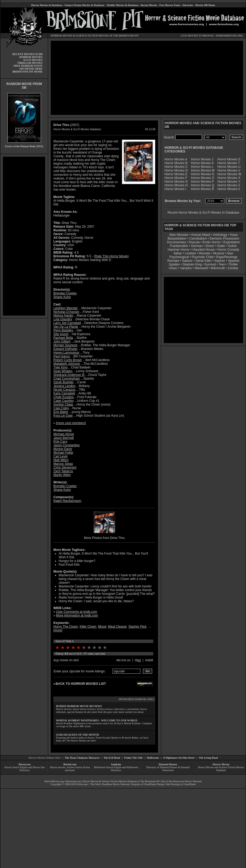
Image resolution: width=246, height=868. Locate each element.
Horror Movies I (175, 189)
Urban (173, 268)
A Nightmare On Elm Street (179, 758)
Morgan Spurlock (65, 345)
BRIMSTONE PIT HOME (27, 72)
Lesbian (191, 253)
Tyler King (60, 367)
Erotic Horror (212, 242)
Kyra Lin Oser (63, 416)
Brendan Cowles (65, 293)
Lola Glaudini (63, 319)
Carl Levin (61, 456)
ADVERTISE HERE (31, 69)
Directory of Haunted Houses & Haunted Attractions (168, 769)
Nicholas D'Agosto (66, 312)
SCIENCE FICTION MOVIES (92, 36)
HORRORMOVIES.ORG (229, 36)
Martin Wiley (62, 475)
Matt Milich (61, 460)
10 (105, 647)
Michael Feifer (63, 453)
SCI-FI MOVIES (33, 60)
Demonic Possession (224, 239)
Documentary (176, 242)
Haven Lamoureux (66, 353)
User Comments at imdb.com (76, 612)
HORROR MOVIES (62, 36)
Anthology (220, 235)
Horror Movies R (203, 189)
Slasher (220, 261)
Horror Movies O (203, 178)
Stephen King (192, 264)
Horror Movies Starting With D (90, 260)
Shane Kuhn (62, 297)
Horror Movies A (176, 159)
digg (138, 660)
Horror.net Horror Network (187, 781)
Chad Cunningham (67, 379)
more (58, 630)
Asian (234, 235)
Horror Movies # (229, 189)
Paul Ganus (62, 356)
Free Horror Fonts (170, 5)
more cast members (71, 423)
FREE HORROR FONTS (28, 66)
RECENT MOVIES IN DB (27, 54)
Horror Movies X (229, 178)
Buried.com (70, 764)
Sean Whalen (63, 371)
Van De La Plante (66, 327)
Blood (102, 627)
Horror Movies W (229, 174)
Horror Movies (221, 764)
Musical (219, 253)
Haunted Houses (168, 764)
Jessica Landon (64, 386)
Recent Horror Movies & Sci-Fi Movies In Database (203, 213)
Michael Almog (64, 434)
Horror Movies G (176, 182)
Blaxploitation (177, 239)
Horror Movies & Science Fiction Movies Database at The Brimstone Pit (121, 781)
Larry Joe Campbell (67, 323)
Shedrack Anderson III (69, 375)
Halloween (153, 758)
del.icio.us (123, 660)
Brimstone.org (73, 781)
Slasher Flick (138, 627)
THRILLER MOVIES (30, 63)
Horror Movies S (229, 159)
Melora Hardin (63, 316)
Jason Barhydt (64, 438)
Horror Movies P (203, 182)
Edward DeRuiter (65, 349)
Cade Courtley (64, 401)
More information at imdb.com (77, 615)
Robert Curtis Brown (68, 360)
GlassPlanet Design (154, 784)
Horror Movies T (229, 163)
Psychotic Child (202, 257)
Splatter (174, 264)
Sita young (61, 334)
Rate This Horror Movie (111, 256)
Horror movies (58, 767)
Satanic (187, 261)
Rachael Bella (63, 338)
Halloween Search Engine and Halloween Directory (116, 769)
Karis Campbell (64, 393)
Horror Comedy (228, 250)
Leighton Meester (66, 308)
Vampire (186, 268)
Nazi (230, 253)
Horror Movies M (203, 170)
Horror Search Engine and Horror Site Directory (25, 769)
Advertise (188, 5)
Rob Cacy (60, 442)
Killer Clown (88, 627)
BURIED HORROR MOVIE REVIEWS (79, 706)
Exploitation (231, 242)
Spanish (234, 261)
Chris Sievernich (65, 467)
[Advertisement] (24, 236)
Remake (173, 261)
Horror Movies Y (229, 182)
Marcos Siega (63, 464)
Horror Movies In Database (47, 5)
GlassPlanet (190, 784)
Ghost (210, 246)
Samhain (116, 764)
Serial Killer (204, 261)
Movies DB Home (205, 5)
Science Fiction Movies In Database (84, 5)
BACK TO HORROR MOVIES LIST (81, 684)
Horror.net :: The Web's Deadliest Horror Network (103, 784)
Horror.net (25, 764)
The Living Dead (208, 758)
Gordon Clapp (63, 404)
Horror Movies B (176, 163)
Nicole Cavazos (64, 390)
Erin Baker (61, 412)
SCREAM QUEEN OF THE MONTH (77, 735)
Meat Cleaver (117, 627)
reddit (149, 660)
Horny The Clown (66, 627)
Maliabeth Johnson (67, 364)
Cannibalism (198, 239)
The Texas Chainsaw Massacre (82, 758)
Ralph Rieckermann (67, 501)
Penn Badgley (63, 330)
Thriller (233, 264)
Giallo (221, 246)
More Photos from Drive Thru (105, 538)
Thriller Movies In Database (122, 5)
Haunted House (204, 250)
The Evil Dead (112, 758)
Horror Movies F (176, 178)
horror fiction (83, 767)
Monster (205, 253)
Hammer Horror (179, 250)
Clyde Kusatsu (64, 397)
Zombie (233, 268)
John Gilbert (62, 341)
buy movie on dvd (66, 660)
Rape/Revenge (227, 257)
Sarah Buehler (64, 382)
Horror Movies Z (229, 185)
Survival (210, 264)
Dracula (194, 242)
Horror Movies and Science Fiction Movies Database (221, 769)
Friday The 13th (133, 758)
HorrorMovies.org (54, 781)
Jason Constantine (66, 445)
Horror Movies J (202, 159)
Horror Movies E (176, 174)
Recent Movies (149, 5)
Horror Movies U (229, 167)
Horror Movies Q (203, 185)
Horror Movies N (203, 174)
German (197, 246)
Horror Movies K (203, 163)
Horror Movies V (229, 170)
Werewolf (201, 268)
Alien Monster (179, 235)
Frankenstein (179, 246)
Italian (178, 253)
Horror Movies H (176, 185)
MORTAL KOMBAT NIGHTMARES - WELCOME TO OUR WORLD (97, 720)
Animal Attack (201, 235)
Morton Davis (63, 449)
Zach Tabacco (63, 471)
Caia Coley (61, 408)
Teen (222, 264)
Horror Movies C (176, 167)
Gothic (232, 246)
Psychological (179, 257)
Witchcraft (218, 268)
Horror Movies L (202, 167)
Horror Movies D (176, 170)
